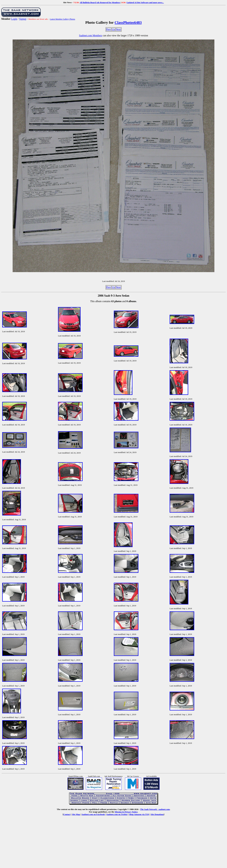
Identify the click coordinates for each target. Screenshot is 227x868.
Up (113, 29)
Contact (67, 814)
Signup (23, 19)
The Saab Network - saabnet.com (155, 809)
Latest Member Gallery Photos (62, 19)
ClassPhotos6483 (128, 22)
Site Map (76, 814)
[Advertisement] (113, 844)
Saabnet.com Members (91, 35)
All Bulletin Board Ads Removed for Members (100, 2)
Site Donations (157, 814)
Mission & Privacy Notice (126, 812)
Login (14, 19)
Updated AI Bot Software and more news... (145, 2)
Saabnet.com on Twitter (117, 814)
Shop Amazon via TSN (139, 814)
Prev (109, 29)
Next (118, 29)
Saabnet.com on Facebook (93, 814)
